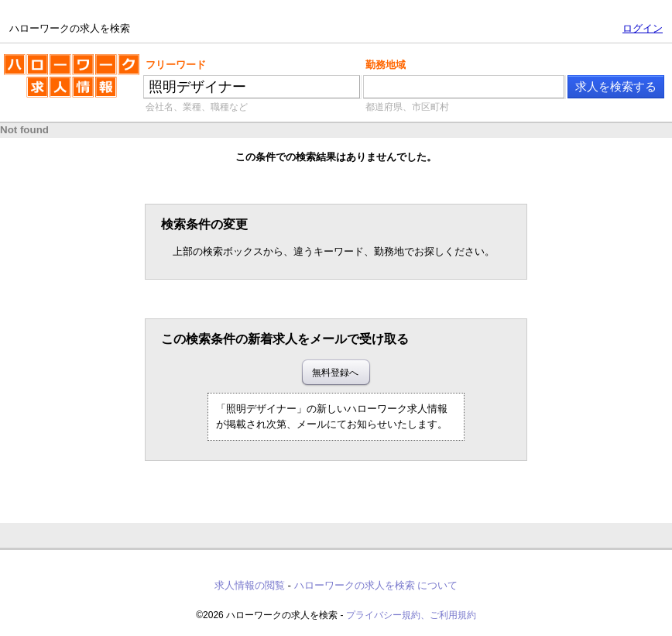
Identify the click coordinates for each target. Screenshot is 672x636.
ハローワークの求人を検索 (72, 82)
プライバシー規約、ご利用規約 (411, 615)
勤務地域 (386, 65)
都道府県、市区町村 (407, 107)
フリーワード (176, 65)
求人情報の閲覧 (250, 585)
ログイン (643, 28)
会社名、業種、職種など (197, 107)
